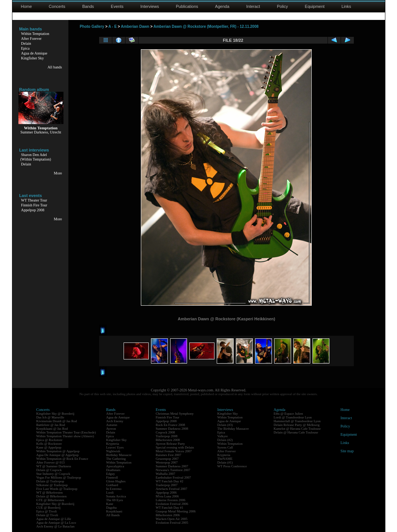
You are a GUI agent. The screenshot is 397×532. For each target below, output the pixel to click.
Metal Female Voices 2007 (174, 451)
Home (26, 6)
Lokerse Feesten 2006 (171, 500)
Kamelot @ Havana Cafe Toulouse (297, 429)
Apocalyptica (115, 466)
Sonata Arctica (116, 496)
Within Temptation (35, 34)
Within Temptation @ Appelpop (58, 451)
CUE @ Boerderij (49, 508)
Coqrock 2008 (165, 432)
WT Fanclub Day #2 (170, 481)
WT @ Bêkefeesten (50, 493)
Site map (347, 451)
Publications (187, 6)
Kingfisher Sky (32, 58)
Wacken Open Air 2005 (172, 519)
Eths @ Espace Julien (288, 414)
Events (117, 6)
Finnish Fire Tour (34, 205)
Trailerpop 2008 (167, 436)
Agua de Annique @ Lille (54, 519)
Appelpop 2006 (166, 493)
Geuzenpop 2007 (167, 459)
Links (346, 6)
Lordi (110, 493)
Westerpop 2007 (167, 462)
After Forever (31, 39)
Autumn (112, 425)
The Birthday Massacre (233, 429)
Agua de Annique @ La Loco (56, 523)
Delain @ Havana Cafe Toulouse (296, 432)
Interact (253, 6)
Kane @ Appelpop (49, 447)
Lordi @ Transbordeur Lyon (293, 417)
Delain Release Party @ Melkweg (297, 425)
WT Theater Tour (34, 200)
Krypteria (113, 444)
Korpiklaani (114, 511)
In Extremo (114, 489)
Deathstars (113, 470)
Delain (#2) (225, 440)
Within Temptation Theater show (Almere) (65, 436)
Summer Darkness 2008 (172, 429)
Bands (88, 6)
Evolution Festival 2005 (172, 523)
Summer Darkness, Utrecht (41, 132)
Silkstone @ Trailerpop (52, 485)
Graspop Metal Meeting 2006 (176, 511)
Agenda (222, 6)
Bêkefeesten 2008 (168, 440)
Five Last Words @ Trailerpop (57, 489)
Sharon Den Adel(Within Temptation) (36, 157)
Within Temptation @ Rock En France (62, 459)
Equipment (315, 6)
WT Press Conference (232, 466)
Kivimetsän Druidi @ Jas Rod (57, 421)
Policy (282, 6)
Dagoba (112, 508)
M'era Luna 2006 (168, 496)
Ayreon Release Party (171, 444)
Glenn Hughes (116, 481)
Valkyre (223, 436)
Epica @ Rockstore (50, 440)
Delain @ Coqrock (49, 470)
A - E (112, 27)
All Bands (113, 515)
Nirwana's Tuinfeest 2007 (173, 470)
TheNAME (225, 459)
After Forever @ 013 (51, 462)
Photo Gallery (92, 27)
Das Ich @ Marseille (51, 417)
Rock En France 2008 (171, 425)
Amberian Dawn (135, 27)
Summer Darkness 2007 (172, 466)
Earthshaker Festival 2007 (174, 477)
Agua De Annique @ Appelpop (58, 455)
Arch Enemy (115, 421)
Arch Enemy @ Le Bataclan (56, 526)
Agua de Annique (34, 53)
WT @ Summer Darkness (54, 466)
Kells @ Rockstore (49, 444)
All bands (55, 67)
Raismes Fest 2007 (169, 455)
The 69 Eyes (115, 500)
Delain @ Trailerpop (50, 481)
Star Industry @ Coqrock (54, 474)
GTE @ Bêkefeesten (50, 500)
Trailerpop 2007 (167, 485)
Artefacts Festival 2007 (172, 489)
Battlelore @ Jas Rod (51, 425)
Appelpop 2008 (33, 210)
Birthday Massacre (119, 455)
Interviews (150, 6)
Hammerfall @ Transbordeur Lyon (297, 421)
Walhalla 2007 (166, 474)
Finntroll (112, 477)
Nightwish (113, 451)
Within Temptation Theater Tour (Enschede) (66, 432)
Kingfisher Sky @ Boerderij (56, 414)
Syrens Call (225, 447)
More (58, 173)
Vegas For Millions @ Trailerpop (59, 477)
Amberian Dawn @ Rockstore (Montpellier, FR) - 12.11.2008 (206, 27)
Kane (110, 504)
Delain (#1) (225, 462)
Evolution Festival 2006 (172, 504)
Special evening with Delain (175, 447)
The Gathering (116, 459)
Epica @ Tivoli (47, 511)
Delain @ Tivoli (47, 515)
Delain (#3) (225, 425)
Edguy (111, 474)
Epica (25, 48)
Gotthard (112, 485)
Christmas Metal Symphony (175, 414)
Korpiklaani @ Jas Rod (52, 429)
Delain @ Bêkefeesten (52, 496)
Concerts (57, 6)
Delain (26, 43)
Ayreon (111, 429)
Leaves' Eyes (115, 447)
